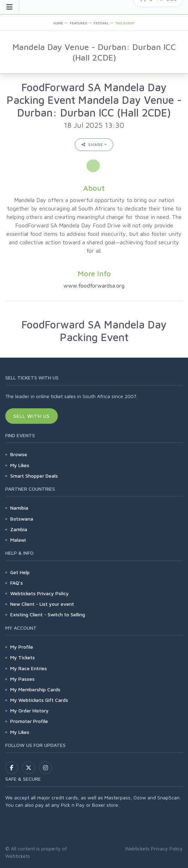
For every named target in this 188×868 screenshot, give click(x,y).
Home (58, 23)
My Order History (29, 710)
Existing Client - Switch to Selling (48, 614)
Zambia (19, 529)
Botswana (22, 519)
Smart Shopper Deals (34, 476)
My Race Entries (29, 668)
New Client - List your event (42, 604)
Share (92, 144)
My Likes (20, 465)
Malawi (18, 540)
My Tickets (23, 657)
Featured (78, 23)
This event (125, 23)
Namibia (19, 508)
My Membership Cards (35, 689)
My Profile (22, 647)
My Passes (22, 679)
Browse (19, 454)
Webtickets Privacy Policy (40, 593)
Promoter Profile (29, 721)
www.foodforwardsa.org (94, 285)
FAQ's (17, 583)
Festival (101, 23)
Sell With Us (32, 416)
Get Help (20, 572)
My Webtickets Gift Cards (39, 700)
